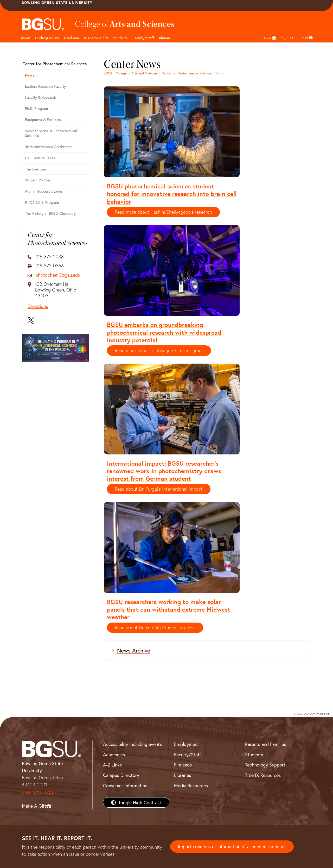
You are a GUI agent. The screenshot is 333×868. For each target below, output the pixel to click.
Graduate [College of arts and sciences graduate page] (71, 38)
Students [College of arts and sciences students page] (120, 38)
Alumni (164, 38)
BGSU (108, 73)
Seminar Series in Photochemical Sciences (51, 133)
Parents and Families (265, 744)
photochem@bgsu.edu (58, 275)
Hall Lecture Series (40, 158)
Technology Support (265, 765)
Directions (38, 306)
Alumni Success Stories (44, 191)
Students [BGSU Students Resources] (254, 755)
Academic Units (96, 38)
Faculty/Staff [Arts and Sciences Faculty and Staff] (143, 38)
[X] (31, 320)
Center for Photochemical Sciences (187, 73)
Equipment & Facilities (43, 120)
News (30, 75)
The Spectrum (36, 169)
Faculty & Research (41, 97)
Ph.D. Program (36, 108)
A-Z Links (112, 765)
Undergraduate (47, 38)
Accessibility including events (132, 744)
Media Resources (191, 785)
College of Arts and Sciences (137, 73)
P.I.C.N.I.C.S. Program (42, 202)
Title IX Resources (263, 775)
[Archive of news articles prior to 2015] (208, 651)
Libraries (182, 775)
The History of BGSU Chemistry (50, 213)
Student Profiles (38, 180)
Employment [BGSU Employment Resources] (187, 744)
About (25, 38)
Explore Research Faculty (45, 86)
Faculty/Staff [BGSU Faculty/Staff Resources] (187, 755)
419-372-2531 (39, 793)
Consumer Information (125, 785)
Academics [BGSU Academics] (114, 755)
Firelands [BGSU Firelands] (183, 765)
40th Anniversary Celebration (49, 147)
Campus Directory (121, 775)
